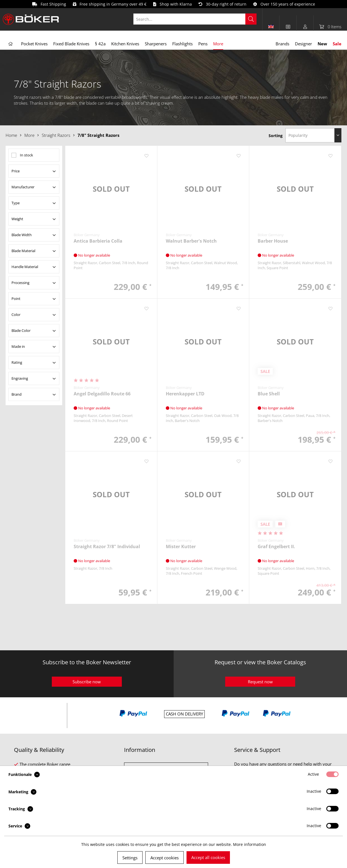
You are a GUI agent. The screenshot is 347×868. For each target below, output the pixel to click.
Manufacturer (23, 187)
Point (16, 299)
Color (16, 315)
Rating (17, 362)
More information (250, 844)
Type (16, 203)
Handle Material (25, 267)
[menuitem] (198, 19)
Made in (18, 346)
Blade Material (23, 251)
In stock (26, 155)
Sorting (276, 136)
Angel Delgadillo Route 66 (102, 394)
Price (16, 171)
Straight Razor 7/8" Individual (107, 547)
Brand (17, 394)
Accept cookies (165, 858)
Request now (260, 682)
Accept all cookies (208, 857)
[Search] (251, 19)
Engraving (20, 378)
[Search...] (195, 19)
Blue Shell (269, 394)
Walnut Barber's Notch (191, 241)
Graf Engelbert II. (276, 547)
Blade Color (21, 330)
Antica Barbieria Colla (98, 241)
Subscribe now (87, 682)
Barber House (273, 241)
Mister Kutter (181, 547)
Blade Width (22, 235)
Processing (20, 283)
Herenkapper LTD (185, 394)
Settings (130, 858)
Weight (17, 219)
